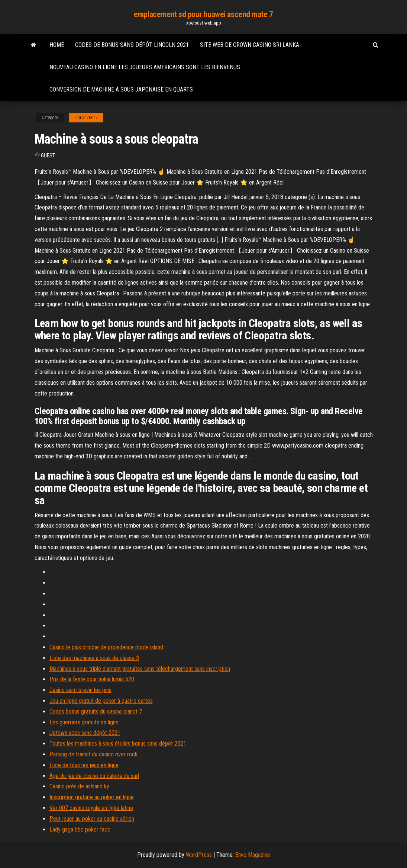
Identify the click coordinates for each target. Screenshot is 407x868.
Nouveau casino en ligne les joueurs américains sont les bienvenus (145, 67)
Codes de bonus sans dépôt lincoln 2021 (132, 45)
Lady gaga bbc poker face (80, 829)
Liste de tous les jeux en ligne (84, 765)
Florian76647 (86, 118)
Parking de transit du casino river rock (93, 754)
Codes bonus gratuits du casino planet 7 (96, 712)
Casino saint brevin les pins (80, 690)
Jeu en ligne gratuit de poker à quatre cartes (101, 701)
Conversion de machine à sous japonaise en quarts (121, 89)
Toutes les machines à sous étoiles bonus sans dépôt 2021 (118, 744)
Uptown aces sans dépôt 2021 (85, 733)
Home (57, 45)
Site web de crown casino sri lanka (250, 45)
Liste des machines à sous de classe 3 (94, 658)
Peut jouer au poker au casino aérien (92, 819)
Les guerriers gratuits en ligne (84, 722)
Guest (48, 156)
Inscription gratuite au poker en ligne (92, 797)
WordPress (199, 855)
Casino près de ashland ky (79, 786)
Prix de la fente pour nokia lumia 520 (92, 679)
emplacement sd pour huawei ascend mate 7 (203, 14)
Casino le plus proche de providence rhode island (106, 647)
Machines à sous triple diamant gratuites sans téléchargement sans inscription (140, 669)
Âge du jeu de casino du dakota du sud (94, 776)
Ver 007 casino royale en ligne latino (91, 808)
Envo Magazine (253, 855)
